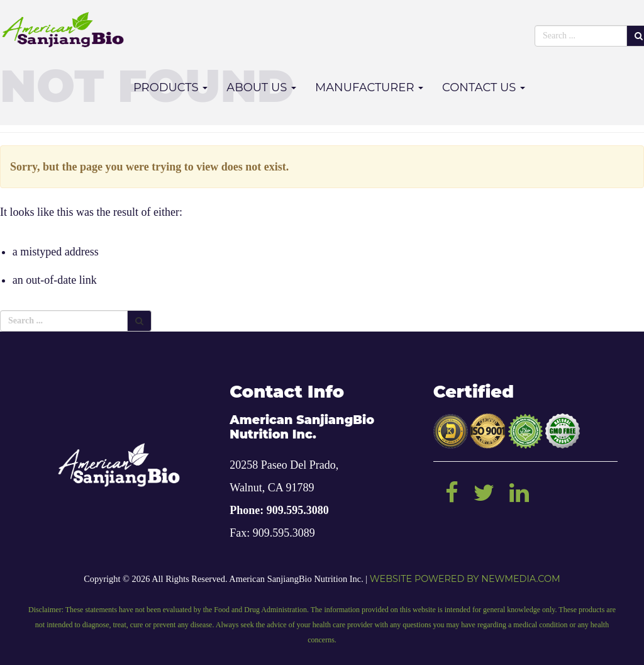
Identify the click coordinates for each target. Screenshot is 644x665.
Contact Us (484, 87)
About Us (261, 87)
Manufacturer (369, 87)
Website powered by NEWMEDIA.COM (465, 579)
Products (170, 87)
